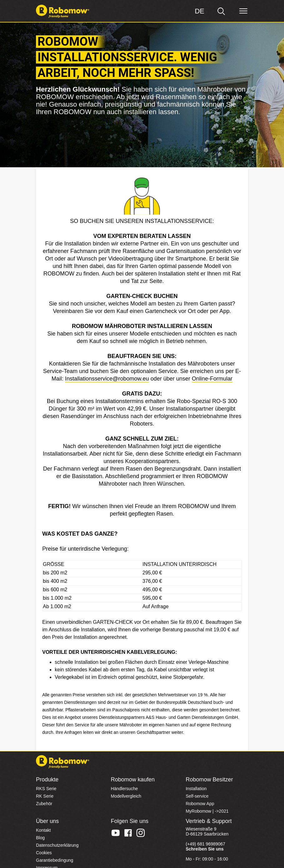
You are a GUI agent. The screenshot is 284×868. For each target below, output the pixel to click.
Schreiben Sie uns (205, 849)
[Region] (200, 11)
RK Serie (45, 796)
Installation (196, 789)
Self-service (197, 796)
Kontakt (43, 830)
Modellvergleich (126, 796)
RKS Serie (46, 789)
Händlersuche (124, 789)
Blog (40, 838)
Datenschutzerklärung (57, 845)
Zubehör (44, 804)
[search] (221, 11)
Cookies (44, 853)
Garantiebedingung (55, 860)
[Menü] (243, 11)
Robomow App (200, 804)
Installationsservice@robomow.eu (107, 379)
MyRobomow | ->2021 (207, 811)
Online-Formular (212, 379)
